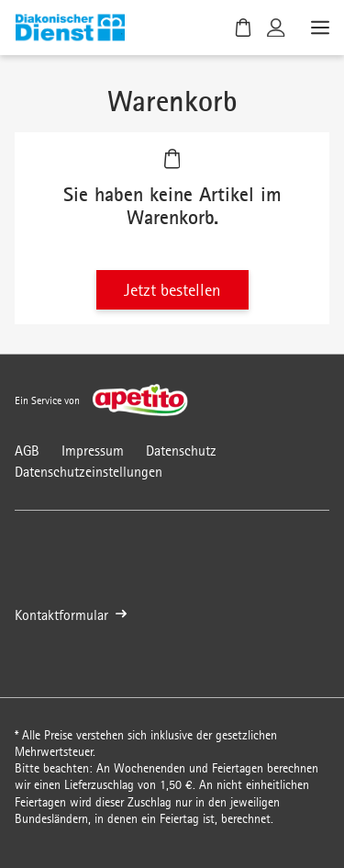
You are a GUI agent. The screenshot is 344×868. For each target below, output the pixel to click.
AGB (27, 451)
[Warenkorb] (243, 28)
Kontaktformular (71, 615)
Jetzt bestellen (172, 290)
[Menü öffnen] (318, 28)
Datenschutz (181, 451)
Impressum (93, 451)
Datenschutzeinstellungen (89, 472)
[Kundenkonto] (276, 28)
